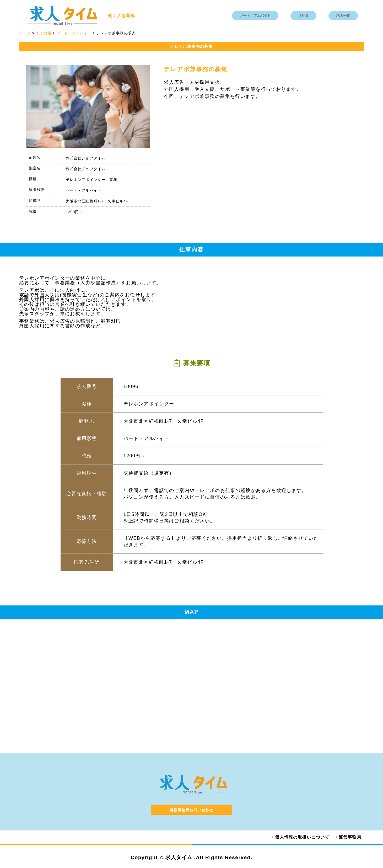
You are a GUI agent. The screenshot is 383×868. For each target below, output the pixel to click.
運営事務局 (350, 837)
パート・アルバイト (255, 16)
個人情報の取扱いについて (302, 837)
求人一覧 (343, 16)
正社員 (303, 16)
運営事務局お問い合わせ (191, 810)
